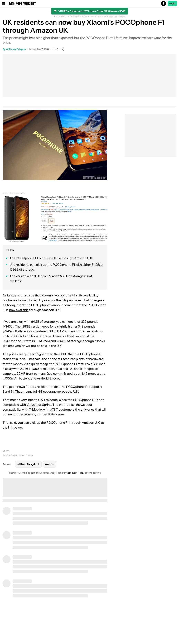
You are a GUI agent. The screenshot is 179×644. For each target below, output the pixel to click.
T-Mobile (35, 410)
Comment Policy (75, 473)
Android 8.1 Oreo (49, 378)
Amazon (7, 455)
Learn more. (119, 16)
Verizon (32, 405)
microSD (78, 331)
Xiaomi (30, 455)
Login (172, 3)
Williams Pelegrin (16, 49)
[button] (89, 3)
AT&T (54, 410)
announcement (64, 305)
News (6, 451)
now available (19, 310)
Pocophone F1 (65, 295)
